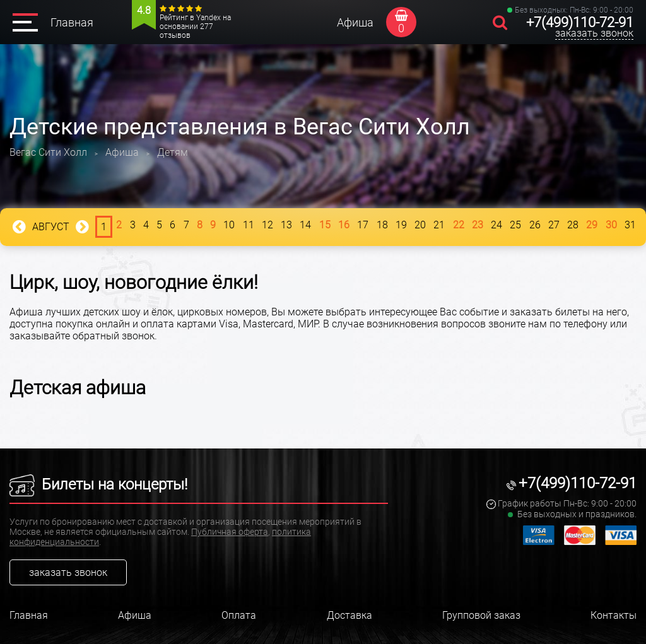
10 (229, 225)
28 (573, 225)
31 (630, 225)
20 (420, 225)
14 (305, 225)
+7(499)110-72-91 (580, 22)
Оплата (239, 615)
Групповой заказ (481, 615)
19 (401, 225)
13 (286, 225)
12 (267, 225)
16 (344, 225)
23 (478, 225)
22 (459, 225)
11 (249, 225)
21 (439, 225)
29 (592, 225)
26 (535, 225)
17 (363, 225)
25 (515, 225)
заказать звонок (594, 33)
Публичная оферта (230, 532)
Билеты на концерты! (98, 484)
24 (496, 225)
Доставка (349, 615)
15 (325, 225)
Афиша (355, 22)
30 (611, 225)
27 (554, 225)
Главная (72, 22)
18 (382, 225)
